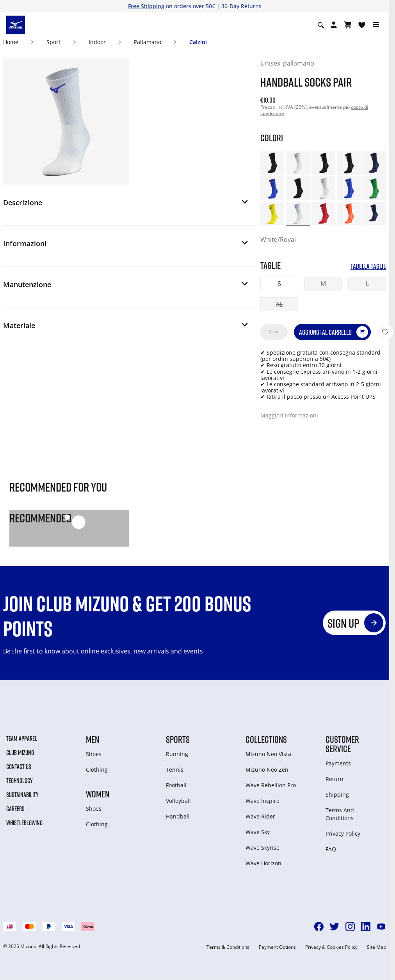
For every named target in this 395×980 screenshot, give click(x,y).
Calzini (198, 42)
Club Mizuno (20, 753)
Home (11, 42)
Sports (178, 739)
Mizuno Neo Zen (267, 770)
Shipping (337, 794)
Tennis (175, 770)
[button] (126, 205)
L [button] (367, 284)
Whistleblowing (24, 823)
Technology (20, 781)
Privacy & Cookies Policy (331, 947)
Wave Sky (258, 832)
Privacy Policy (343, 834)
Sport (53, 42)
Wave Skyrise (262, 848)
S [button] (279, 284)
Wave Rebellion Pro (271, 785)
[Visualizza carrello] (348, 25)
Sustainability (22, 795)
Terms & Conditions (228, 947)
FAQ (331, 849)
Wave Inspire (262, 801)
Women (98, 794)
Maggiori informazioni (289, 415)
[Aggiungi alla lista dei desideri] (385, 332)
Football (176, 785)
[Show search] (321, 25)
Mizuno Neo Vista (268, 754)
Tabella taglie (368, 266)
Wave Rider (260, 816)
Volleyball (178, 801)
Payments (338, 763)
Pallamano (148, 42)
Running (177, 754)
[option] (272, 162)
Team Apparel (22, 739)
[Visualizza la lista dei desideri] (362, 25)
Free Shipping (146, 6)
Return (335, 779)
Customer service (342, 744)
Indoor (97, 42)
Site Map (376, 947)
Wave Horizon (263, 863)
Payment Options (277, 947)
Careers (15, 809)
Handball (178, 816)
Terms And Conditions (340, 814)
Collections (266, 739)
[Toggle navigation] (376, 25)
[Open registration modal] (334, 25)
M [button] (323, 284)
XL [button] (279, 304)
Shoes (94, 754)
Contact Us (19, 767)
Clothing (97, 770)
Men (93, 739)
